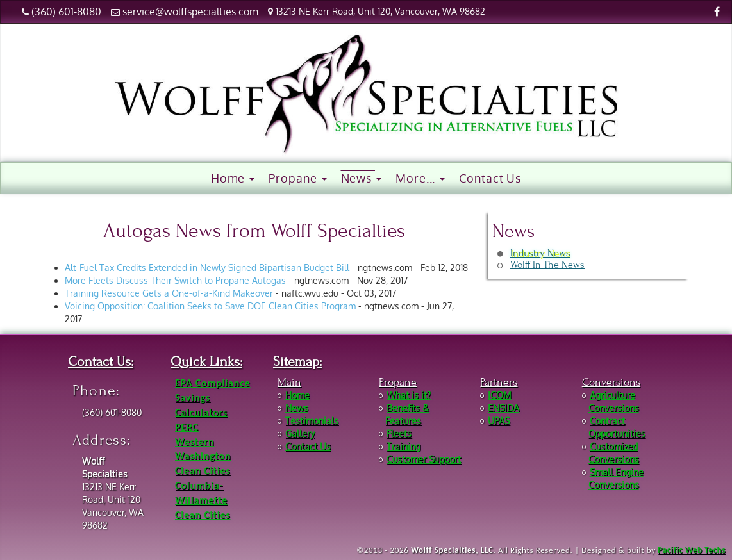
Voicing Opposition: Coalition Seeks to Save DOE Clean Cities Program (210, 306)
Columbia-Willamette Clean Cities (203, 500)
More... (420, 178)
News (362, 178)
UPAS (499, 421)
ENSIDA (503, 408)
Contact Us (490, 178)
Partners (499, 382)
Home (233, 178)
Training (403, 446)
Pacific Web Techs (692, 550)
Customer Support (424, 459)
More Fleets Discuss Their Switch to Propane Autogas (175, 280)
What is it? (409, 395)
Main (289, 382)
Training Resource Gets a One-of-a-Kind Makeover (169, 293)
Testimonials (312, 421)
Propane (297, 178)
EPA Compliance (213, 383)
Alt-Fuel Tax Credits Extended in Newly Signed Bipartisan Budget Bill (207, 268)
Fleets (399, 433)
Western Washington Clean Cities (203, 457)
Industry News (540, 253)
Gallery (300, 433)
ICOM (499, 395)
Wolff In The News (547, 265)
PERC (187, 427)
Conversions (611, 382)
